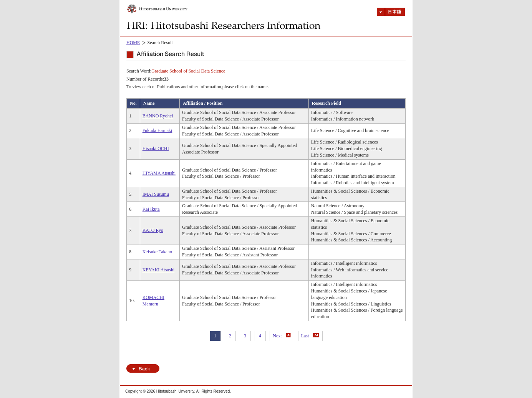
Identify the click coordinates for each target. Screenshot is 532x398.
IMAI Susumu (156, 194)
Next (282, 336)
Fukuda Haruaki (157, 130)
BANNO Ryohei (158, 116)
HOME (133, 43)
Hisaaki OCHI (156, 149)
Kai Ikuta (151, 209)
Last (310, 336)
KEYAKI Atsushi (159, 270)
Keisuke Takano (157, 252)
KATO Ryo (153, 230)
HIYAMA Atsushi (159, 173)
